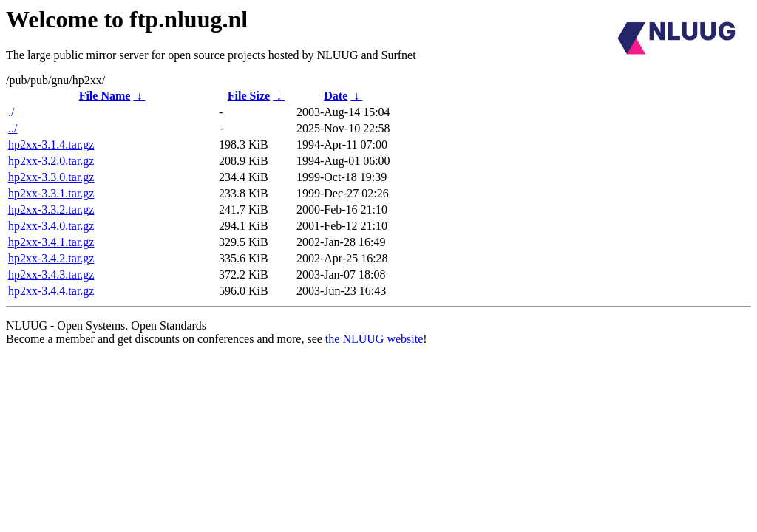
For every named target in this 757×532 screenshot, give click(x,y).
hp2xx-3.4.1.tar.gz (51, 242)
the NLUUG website (374, 339)
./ (11, 112)
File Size (249, 96)
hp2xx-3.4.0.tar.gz (51, 226)
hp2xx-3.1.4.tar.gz (51, 144)
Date (336, 96)
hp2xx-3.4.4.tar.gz (51, 291)
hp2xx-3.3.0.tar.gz (51, 177)
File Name (105, 96)
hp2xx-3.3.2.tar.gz (51, 209)
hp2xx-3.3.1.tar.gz (51, 193)
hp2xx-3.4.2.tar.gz (51, 258)
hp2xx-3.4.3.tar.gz (51, 274)
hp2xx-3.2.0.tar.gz (51, 161)
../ (13, 128)
